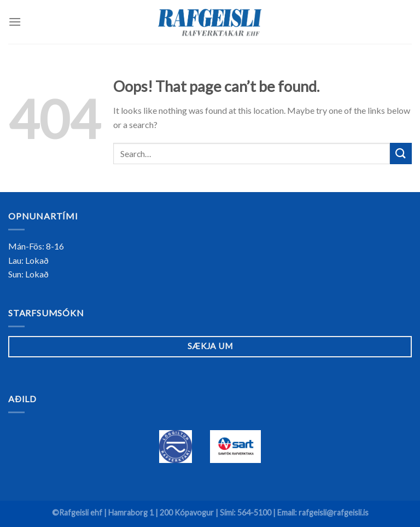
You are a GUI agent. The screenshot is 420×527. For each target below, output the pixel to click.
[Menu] (15, 22)
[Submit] (401, 154)
